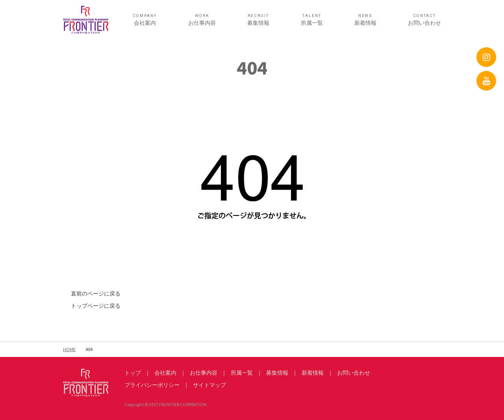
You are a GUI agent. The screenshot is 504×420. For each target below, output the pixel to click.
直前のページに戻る (96, 294)
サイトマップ (209, 385)
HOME (69, 349)
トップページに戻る (96, 306)
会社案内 (145, 20)
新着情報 (365, 20)
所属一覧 (312, 20)
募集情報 (258, 20)
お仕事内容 (202, 20)
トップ (133, 373)
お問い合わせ (424, 20)
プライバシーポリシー (152, 385)
